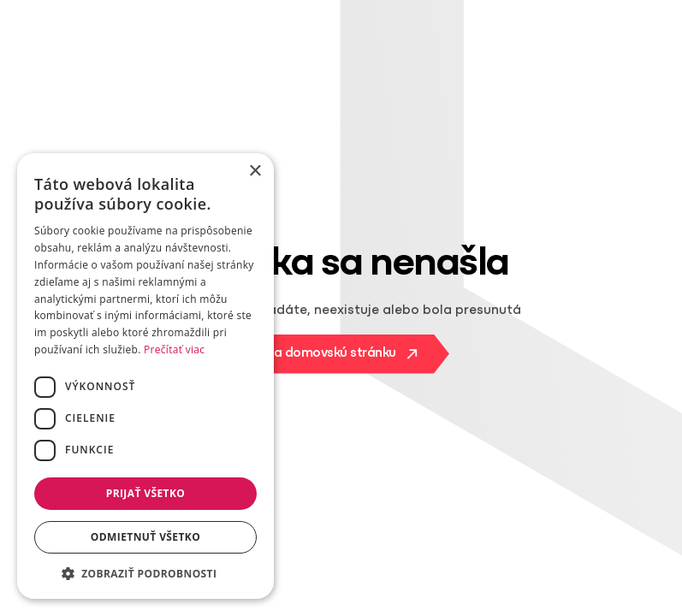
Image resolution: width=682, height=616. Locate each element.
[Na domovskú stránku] (341, 354)
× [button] (255, 172)
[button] (145, 573)
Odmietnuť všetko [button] (145, 537)
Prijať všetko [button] (146, 493)
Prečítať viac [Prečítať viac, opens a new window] (174, 349)
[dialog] (145, 376)
